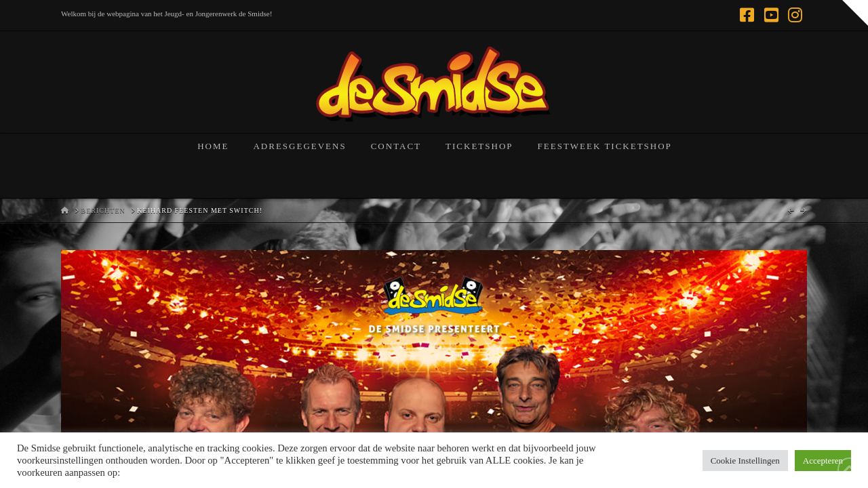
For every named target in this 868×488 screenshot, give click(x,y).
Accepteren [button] (823, 461)
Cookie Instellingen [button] (745, 461)
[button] (855, 13)
